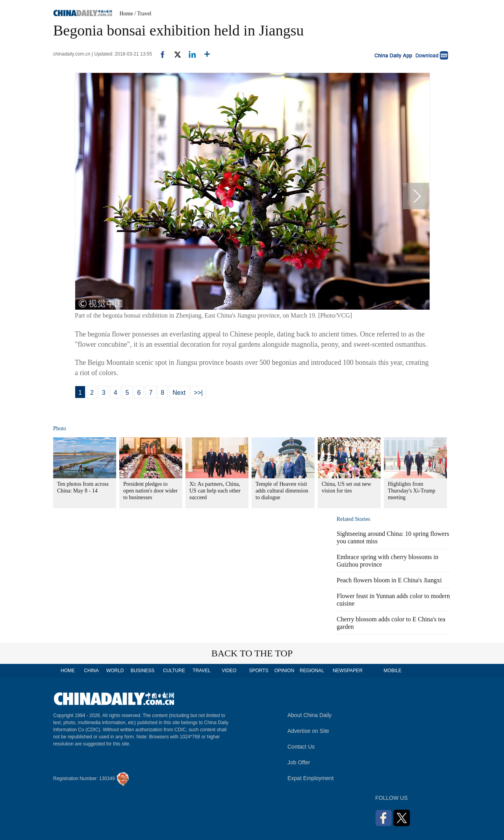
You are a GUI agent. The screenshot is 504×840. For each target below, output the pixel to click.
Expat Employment (311, 778)
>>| (198, 393)
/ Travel (143, 14)
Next (179, 393)
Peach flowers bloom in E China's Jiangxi (389, 580)
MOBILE (392, 671)
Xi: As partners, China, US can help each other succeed (215, 491)
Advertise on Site (308, 731)
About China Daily (309, 715)
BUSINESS (143, 671)
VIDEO (229, 671)
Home (126, 14)
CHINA (91, 671)
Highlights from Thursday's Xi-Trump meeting (412, 491)
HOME (68, 671)
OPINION (284, 671)
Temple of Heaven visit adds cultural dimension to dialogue (282, 491)
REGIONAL (312, 671)
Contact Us (301, 747)
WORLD (115, 671)
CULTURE (174, 671)
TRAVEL (202, 671)
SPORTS (258, 671)
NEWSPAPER (347, 671)
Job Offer (299, 762)
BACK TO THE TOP (252, 653)
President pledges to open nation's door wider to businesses (150, 491)
